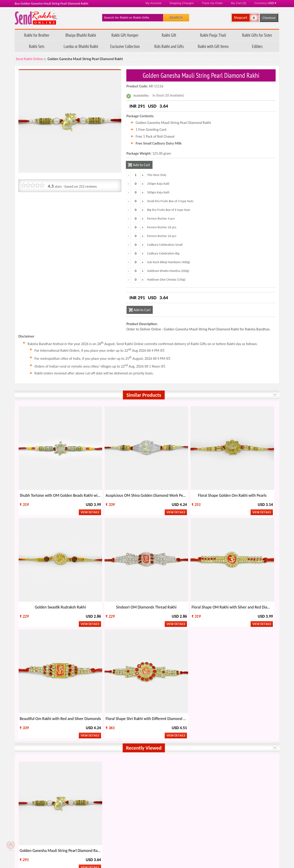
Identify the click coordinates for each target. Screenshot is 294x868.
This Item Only (157, 175)
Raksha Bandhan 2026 (209, 846)
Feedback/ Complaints (41, 838)
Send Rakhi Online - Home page (36, 18)
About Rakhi (29, 782)
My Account (153, 3)
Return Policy (119, 830)
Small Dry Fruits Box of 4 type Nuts (170, 201)
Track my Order (212, 3)
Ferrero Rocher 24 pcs (162, 236)
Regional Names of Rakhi (168, 790)
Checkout (269, 18)
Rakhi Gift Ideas (162, 782)
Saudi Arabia (33, 749)
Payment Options (38, 846)
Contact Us (201, 830)
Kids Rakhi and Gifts (169, 46)
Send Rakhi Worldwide (256, 706)
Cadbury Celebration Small (165, 245)
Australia (80, 736)
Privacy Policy (119, 838)
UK (228, 736)
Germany (81, 755)
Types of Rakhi (96, 790)
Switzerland (234, 755)
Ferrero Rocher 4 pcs (161, 218)
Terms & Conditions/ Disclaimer (133, 846)
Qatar (179, 755)
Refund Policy (119, 815)
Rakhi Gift (169, 35)
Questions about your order (46, 822)
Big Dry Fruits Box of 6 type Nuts (169, 210)
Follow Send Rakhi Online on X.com (28, 705)
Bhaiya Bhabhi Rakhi (81, 35)
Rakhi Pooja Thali (213, 35)
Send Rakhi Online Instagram (46, 705)
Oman (180, 749)
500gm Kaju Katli (158, 192)
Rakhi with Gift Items (213, 46)
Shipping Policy (120, 822)
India (27, 736)
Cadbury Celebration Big (163, 253)
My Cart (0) (239, 3)
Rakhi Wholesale (227, 790)
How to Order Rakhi (208, 815)
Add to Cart (142, 165)
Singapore (132, 749)
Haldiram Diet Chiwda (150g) (166, 279)
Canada (181, 736)
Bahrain (130, 755)
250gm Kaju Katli (158, 184)
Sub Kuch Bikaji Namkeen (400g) (168, 262)
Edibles (257, 46)
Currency (266, 3)
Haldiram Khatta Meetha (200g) (168, 271)
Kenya (230, 749)
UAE (178, 742)
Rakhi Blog (201, 822)
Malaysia (30, 755)
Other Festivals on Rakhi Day (236, 782)
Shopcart (241, 18)
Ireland (231, 742)
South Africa (83, 749)
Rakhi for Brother (37, 35)
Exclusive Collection (125, 46)
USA (128, 736)
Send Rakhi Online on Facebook (20, 705)
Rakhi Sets (37, 46)
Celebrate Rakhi (32, 790)
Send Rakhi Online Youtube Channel (37, 705)
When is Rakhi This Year (103, 782)
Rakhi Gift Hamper (125, 35)
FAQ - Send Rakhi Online (43, 830)
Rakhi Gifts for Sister (257, 35)
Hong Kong (82, 742)
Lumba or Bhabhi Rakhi (81, 46)
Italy (128, 742)
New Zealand (33, 742)
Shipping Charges (181, 3)
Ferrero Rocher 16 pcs (162, 227)
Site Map (200, 838)
